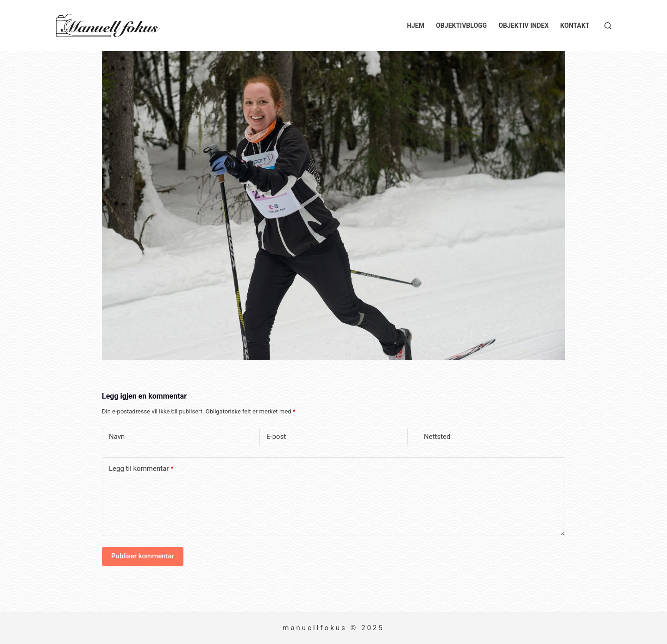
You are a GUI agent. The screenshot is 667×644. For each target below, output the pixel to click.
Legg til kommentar (141, 469)
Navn (117, 437)
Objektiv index (523, 25)
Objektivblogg (461, 25)
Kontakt (575, 25)
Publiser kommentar (143, 556)
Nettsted (437, 437)
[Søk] (608, 26)
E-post (276, 437)
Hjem (415, 25)
